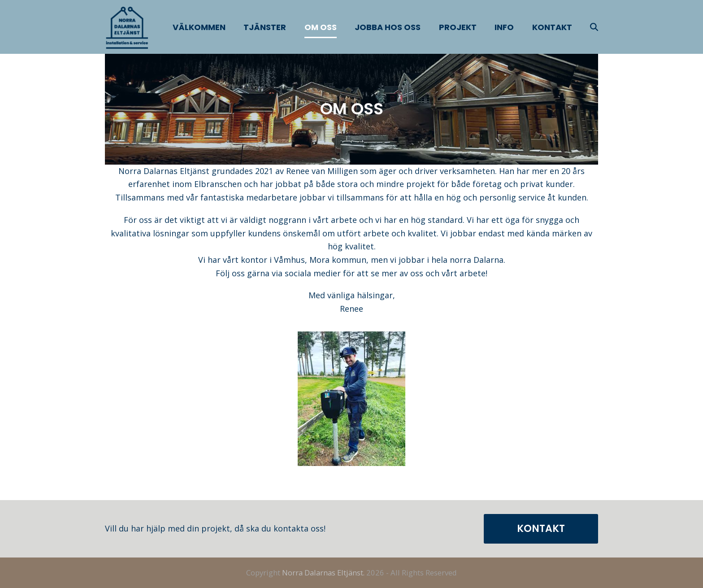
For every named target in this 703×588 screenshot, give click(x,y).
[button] (594, 27)
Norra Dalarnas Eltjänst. (323, 573)
